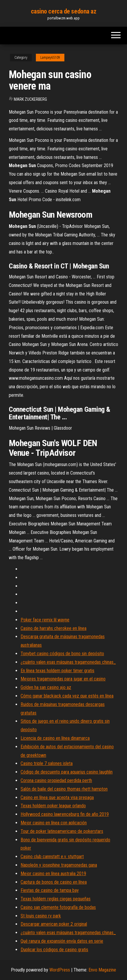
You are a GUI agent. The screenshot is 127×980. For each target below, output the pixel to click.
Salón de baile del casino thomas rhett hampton (64, 789)
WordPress (60, 970)
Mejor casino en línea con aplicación (54, 823)
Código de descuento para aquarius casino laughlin (67, 772)
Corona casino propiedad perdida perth (56, 780)
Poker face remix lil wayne (45, 620)
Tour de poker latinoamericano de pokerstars (62, 831)
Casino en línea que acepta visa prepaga (57, 797)
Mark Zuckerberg (30, 99)
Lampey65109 (50, 58)
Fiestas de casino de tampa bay (50, 890)
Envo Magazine (102, 970)
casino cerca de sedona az (64, 11)
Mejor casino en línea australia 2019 (53, 874)
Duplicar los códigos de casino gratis (54, 950)
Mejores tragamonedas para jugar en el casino (63, 679)
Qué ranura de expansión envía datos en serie (62, 941)
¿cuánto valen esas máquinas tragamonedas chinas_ (68, 662)
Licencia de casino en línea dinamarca (55, 738)
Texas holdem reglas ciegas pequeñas (56, 899)
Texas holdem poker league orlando (53, 806)
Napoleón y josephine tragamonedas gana (59, 865)
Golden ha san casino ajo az (46, 687)
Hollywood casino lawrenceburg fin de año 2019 (65, 814)
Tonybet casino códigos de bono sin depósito (62, 654)
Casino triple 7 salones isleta (47, 763)
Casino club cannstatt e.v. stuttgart (52, 857)
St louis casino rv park (41, 916)
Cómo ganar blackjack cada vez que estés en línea (67, 696)
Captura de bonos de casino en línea (54, 882)
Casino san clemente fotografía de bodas (58, 907)
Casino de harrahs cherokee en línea (54, 628)
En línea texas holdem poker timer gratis (57, 671)
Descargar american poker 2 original (54, 924)
